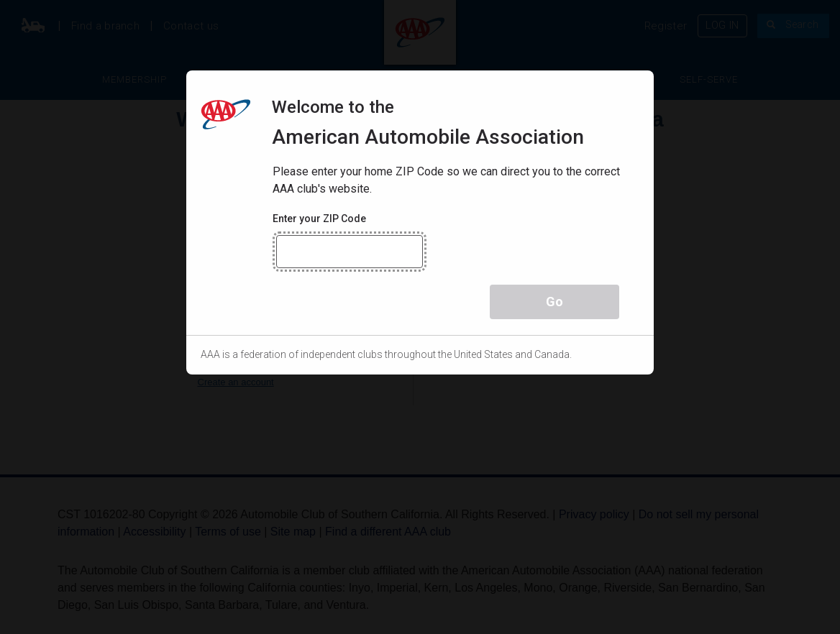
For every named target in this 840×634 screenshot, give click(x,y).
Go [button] (554, 302)
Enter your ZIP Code (319, 219)
